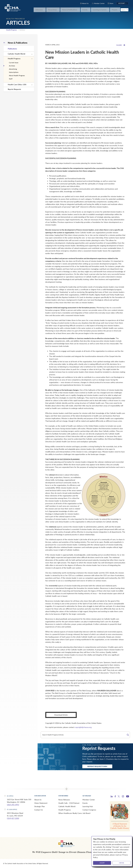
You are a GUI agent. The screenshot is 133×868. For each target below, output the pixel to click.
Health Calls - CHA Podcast (69, 803)
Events (85, 803)
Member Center (89, 800)
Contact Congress (89, 810)
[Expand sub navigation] (32, 54)
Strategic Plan (40, 806)
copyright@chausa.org (83, 727)
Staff (11, 79)
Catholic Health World (16, 54)
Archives (12, 66)
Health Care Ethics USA (17, 84)
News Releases (64, 800)
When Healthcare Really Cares (70, 813)
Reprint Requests (14, 89)
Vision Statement (41, 803)
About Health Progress (17, 75)
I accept (102, 863)
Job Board (86, 813)
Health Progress (11, 30)
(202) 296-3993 (13, 805)
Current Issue (14, 63)
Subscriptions (14, 72)
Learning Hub (88, 806)
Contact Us (39, 810)
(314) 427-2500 (13, 818)
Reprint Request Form (97, 766)
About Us (38, 800)
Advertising (13, 69)
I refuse (122, 863)
